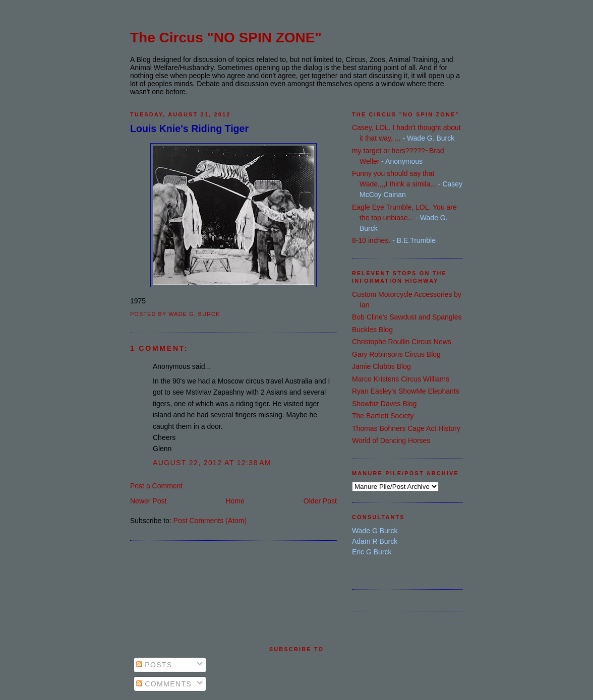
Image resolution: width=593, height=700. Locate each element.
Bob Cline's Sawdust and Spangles (407, 317)
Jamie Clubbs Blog (381, 366)
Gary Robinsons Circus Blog (396, 354)
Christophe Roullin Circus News (402, 342)
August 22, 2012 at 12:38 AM (212, 463)
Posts (154, 665)
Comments (164, 684)
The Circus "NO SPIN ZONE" (226, 38)
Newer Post (148, 501)
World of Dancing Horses (391, 440)
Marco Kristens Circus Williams (401, 379)
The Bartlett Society (383, 416)
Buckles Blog (372, 330)
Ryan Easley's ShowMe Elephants (406, 391)
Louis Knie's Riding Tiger (189, 129)
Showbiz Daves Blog (384, 404)
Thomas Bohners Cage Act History (406, 428)
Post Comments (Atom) (210, 521)
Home (235, 501)
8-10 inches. (371, 240)
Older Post (320, 501)
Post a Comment (156, 486)
